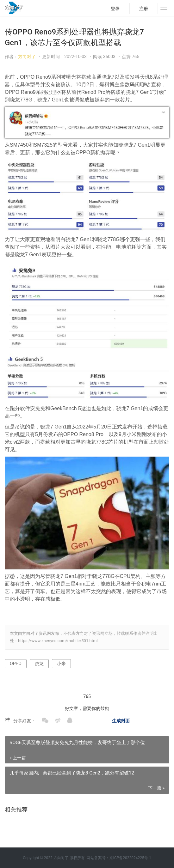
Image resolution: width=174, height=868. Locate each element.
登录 (115, 9)
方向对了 (27, 57)
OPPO (16, 664)
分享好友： (24, 721)
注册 (144, 9)
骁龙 (39, 664)
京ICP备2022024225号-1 (130, 858)
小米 (61, 664)
